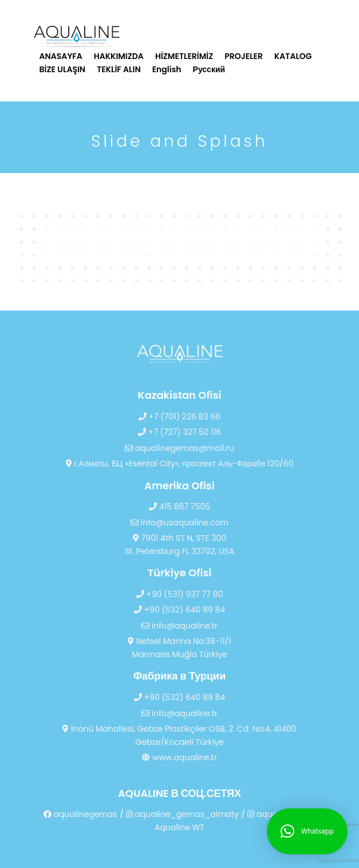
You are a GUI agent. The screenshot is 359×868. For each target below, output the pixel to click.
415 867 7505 (179, 506)
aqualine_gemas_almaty (182, 814)
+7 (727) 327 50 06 (179, 432)
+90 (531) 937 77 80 (180, 594)
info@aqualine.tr (179, 626)
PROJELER (244, 56)
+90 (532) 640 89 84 (179, 610)
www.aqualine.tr (179, 757)
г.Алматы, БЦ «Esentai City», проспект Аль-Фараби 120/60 (180, 464)
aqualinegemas (80, 814)
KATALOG (293, 56)
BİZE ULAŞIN (63, 69)
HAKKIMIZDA (119, 56)
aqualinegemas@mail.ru (179, 448)
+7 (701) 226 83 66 (179, 417)
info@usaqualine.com (179, 523)
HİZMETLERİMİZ (184, 56)
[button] (307, 831)
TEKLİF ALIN (119, 69)
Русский (209, 69)
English (167, 69)
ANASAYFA (61, 56)
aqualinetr (273, 814)
